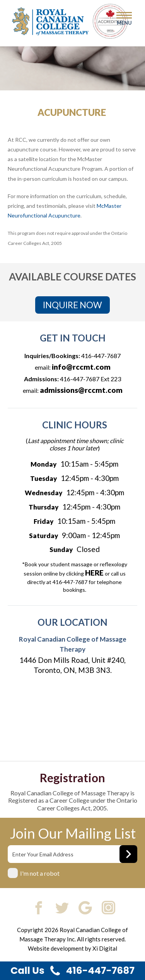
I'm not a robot (40, 873)
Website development (56, 948)
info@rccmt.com (81, 367)
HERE (94, 573)
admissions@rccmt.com (81, 390)
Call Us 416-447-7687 (72, 971)
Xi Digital (105, 948)
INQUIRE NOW (72, 305)
